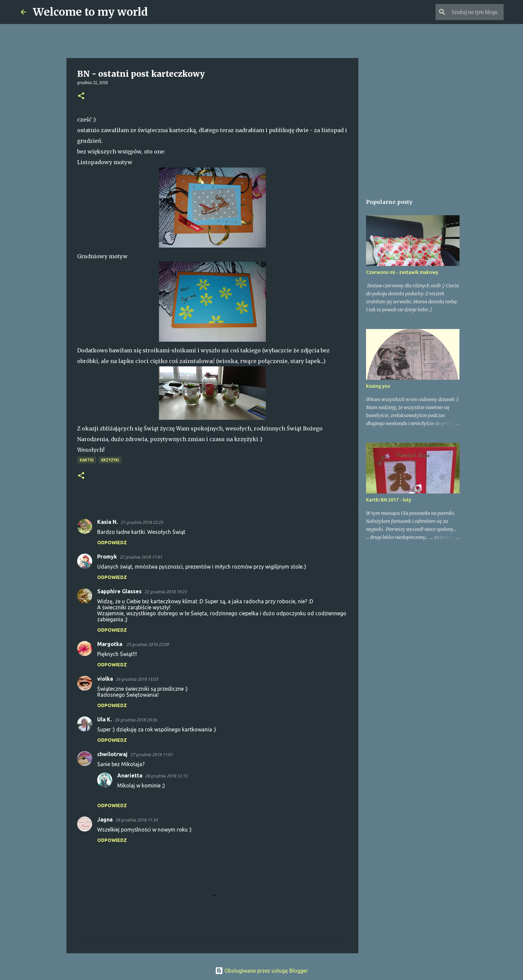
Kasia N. (108, 522)
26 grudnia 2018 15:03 (137, 679)
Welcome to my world (90, 12)
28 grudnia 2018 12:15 (166, 776)
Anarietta (130, 775)
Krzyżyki (110, 460)
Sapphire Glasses (119, 591)
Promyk (107, 557)
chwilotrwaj (112, 754)
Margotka (110, 644)
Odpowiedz (112, 543)
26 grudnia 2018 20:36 (136, 720)
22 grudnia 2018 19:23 (165, 592)
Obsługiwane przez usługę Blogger (261, 971)
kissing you (378, 386)
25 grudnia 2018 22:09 (147, 644)
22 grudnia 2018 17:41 (141, 557)
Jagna (105, 820)
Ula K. (105, 719)
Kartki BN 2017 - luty (389, 500)
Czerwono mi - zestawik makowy (402, 272)
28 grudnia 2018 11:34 (136, 820)
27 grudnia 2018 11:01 (151, 754)
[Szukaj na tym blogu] (469, 12)
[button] (81, 96)
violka (105, 679)
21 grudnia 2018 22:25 (142, 522)
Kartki (87, 460)
